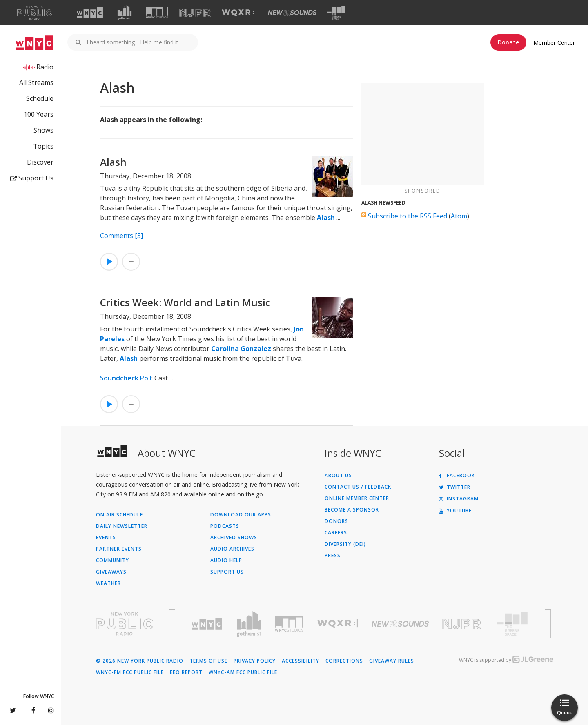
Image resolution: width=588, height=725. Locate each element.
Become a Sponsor (352, 510)
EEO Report (186, 672)
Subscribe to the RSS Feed (408, 216)
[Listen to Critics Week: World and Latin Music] (109, 404)
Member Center (554, 43)
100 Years (39, 114)
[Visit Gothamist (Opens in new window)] (125, 13)
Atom (459, 216)
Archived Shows (234, 538)
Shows (43, 130)
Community (112, 560)
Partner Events (119, 549)
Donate (508, 42)
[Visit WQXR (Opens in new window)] (239, 13)
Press (333, 556)
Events (106, 538)
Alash (113, 162)
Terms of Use (208, 661)
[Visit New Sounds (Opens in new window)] (292, 13)
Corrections (344, 661)
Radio (45, 67)
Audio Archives (232, 549)
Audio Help (226, 560)
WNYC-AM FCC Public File (243, 672)
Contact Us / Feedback (358, 487)
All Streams (36, 82)
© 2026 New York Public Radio (140, 661)
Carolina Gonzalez (241, 349)
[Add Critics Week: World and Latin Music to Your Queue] (131, 404)
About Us (338, 476)
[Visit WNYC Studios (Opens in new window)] (157, 12)
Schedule (40, 98)
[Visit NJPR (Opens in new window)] (195, 13)
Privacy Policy (255, 661)
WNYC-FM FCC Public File (130, 672)
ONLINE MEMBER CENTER (357, 498)
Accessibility (301, 661)
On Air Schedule (119, 515)
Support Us (32, 178)
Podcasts (225, 526)
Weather (108, 583)
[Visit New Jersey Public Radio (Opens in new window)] (463, 624)
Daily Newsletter (122, 526)
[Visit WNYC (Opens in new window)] (90, 13)
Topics (43, 146)
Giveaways (111, 572)
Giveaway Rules (392, 661)
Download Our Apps (241, 515)
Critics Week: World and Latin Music (185, 302)
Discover (40, 162)
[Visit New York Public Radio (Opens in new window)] (125, 624)
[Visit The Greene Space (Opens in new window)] (336, 13)
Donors (336, 521)
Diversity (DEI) (345, 544)
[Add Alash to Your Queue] (131, 262)
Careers (336, 533)
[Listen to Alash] (109, 262)
